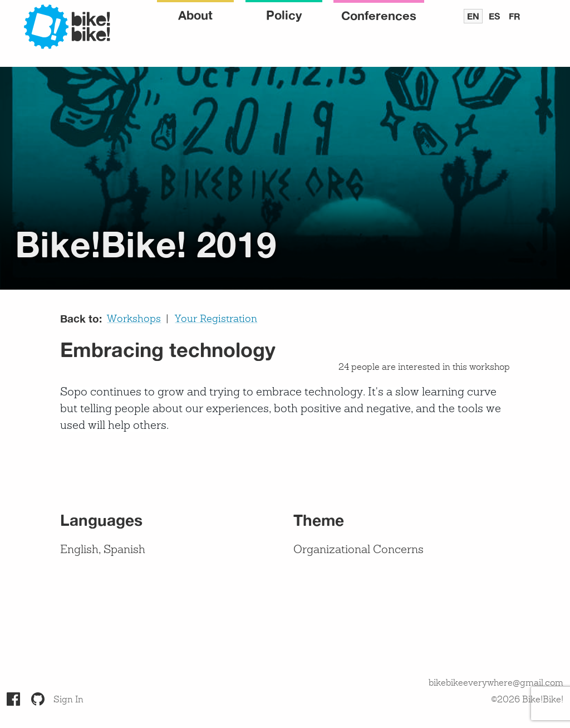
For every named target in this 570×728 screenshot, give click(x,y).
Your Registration (216, 319)
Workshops (134, 319)
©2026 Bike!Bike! (527, 700)
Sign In (68, 700)
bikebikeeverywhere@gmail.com (496, 683)
